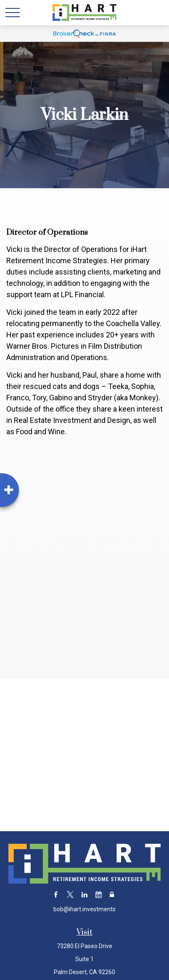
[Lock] (112, 895)
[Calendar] (99, 895)
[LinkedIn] (84, 895)
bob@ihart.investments (84, 909)
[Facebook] (56, 895)
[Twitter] (70, 895)
